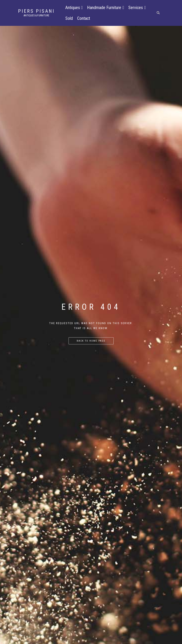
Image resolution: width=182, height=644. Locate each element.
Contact (84, 18)
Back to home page (91, 341)
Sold (69, 18)
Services (137, 8)
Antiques (74, 8)
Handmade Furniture (106, 8)
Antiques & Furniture (36, 16)
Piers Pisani (36, 11)
